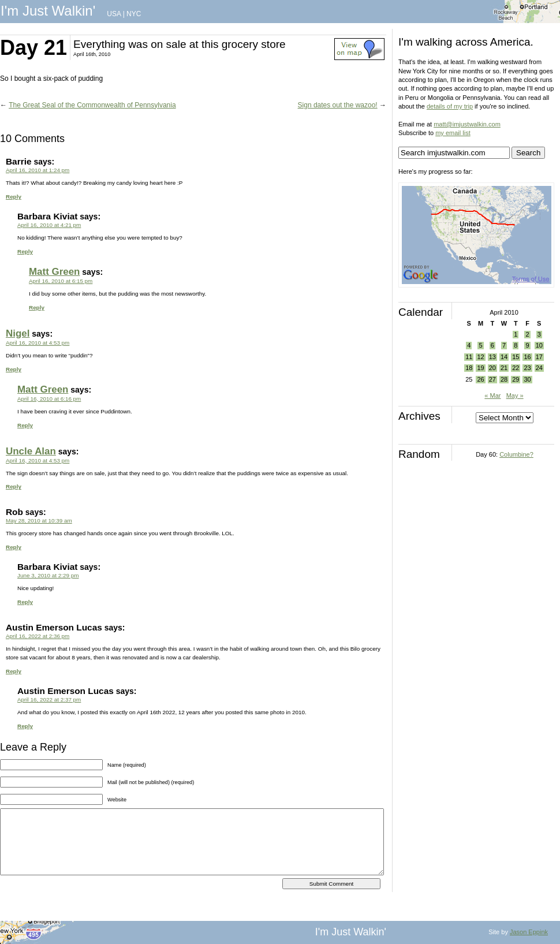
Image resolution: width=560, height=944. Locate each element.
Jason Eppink (529, 932)
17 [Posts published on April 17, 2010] (539, 357)
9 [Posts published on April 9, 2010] (527, 345)
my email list (453, 133)
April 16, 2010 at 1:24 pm (38, 170)
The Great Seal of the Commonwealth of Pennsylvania (92, 105)
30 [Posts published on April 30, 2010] (527, 379)
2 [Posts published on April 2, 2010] (527, 334)
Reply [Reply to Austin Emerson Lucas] (14, 671)
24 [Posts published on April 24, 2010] (539, 368)
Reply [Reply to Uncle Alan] (14, 486)
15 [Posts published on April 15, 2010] (516, 357)
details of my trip (450, 106)
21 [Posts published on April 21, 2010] (504, 368)
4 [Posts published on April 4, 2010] (469, 345)
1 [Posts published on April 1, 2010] (516, 334)
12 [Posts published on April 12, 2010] (480, 357)
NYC (134, 14)
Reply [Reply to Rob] (14, 547)
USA (114, 14)
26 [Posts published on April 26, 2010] (480, 379)
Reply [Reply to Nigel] (14, 369)
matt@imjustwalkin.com (467, 124)
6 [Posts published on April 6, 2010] (492, 345)
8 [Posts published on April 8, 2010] (516, 345)
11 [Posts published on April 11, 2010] (469, 357)
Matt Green (54, 272)
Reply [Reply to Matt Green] (37, 307)
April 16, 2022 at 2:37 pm (49, 699)
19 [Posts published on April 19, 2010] (480, 368)
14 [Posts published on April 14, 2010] (504, 357)
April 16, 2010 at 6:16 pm (49, 399)
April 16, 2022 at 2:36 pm (38, 636)
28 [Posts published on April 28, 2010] (504, 379)
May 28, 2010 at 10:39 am (39, 520)
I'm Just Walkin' (48, 11)
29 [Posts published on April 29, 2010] (516, 379)
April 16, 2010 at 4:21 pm (49, 225)
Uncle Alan (31, 451)
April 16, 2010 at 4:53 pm (38, 343)
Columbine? (516, 454)
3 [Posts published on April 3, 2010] (539, 334)
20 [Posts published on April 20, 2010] (492, 368)
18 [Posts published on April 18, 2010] (469, 368)
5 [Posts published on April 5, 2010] (480, 345)
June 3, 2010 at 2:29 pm (48, 575)
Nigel (18, 333)
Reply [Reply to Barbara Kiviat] (25, 251)
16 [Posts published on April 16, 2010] (527, 357)
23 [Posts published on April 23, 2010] (527, 368)
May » (515, 395)
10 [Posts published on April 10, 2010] (539, 345)
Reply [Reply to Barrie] (14, 197)
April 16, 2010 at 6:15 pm (61, 281)
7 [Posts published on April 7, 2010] (504, 345)
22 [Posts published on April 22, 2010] (516, 368)
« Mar (492, 395)
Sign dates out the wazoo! (338, 105)
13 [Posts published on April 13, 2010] (492, 357)
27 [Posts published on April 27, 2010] (492, 379)
